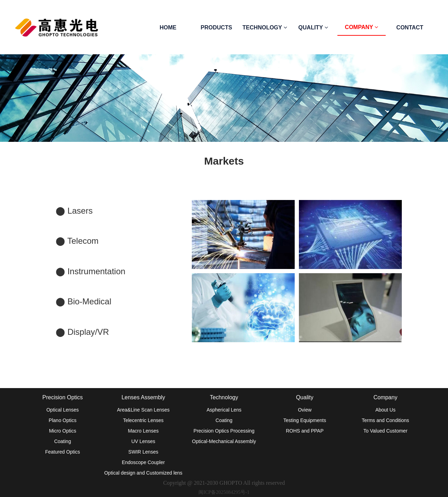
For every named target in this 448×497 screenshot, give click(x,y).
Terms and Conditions (385, 420)
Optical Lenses (62, 410)
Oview (305, 410)
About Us (385, 410)
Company (385, 397)
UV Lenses (143, 441)
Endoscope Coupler (143, 462)
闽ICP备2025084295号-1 (224, 492)
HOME (168, 27)
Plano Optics (62, 420)
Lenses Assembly (143, 397)
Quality (305, 397)
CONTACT (410, 27)
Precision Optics (63, 397)
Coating (63, 441)
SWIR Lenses (143, 452)
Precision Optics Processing (224, 431)
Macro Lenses (143, 431)
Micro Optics (63, 431)
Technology (224, 397)
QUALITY (313, 27)
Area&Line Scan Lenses (143, 410)
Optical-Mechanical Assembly (224, 441)
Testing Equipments (304, 420)
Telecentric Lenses (143, 420)
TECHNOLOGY (265, 27)
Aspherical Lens (224, 410)
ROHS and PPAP (305, 431)
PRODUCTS (216, 27)
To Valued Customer (385, 431)
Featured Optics (63, 452)
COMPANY (361, 27)
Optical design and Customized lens (143, 473)
